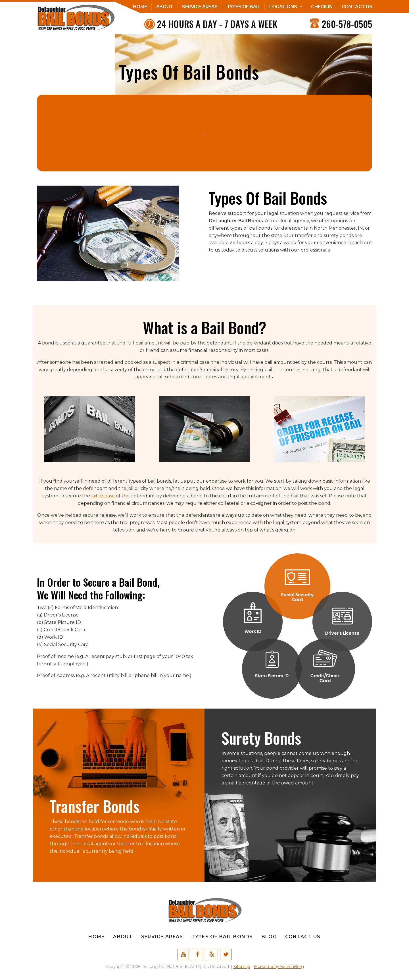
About (165, 7)
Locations (283, 7)
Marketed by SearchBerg (279, 967)
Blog (269, 937)
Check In (322, 7)
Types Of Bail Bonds (222, 937)
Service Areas (200, 7)
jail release (103, 496)
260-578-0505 (347, 24)
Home (140, 7)
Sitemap (242, 967)
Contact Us (357, 7)
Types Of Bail (244, 7)
